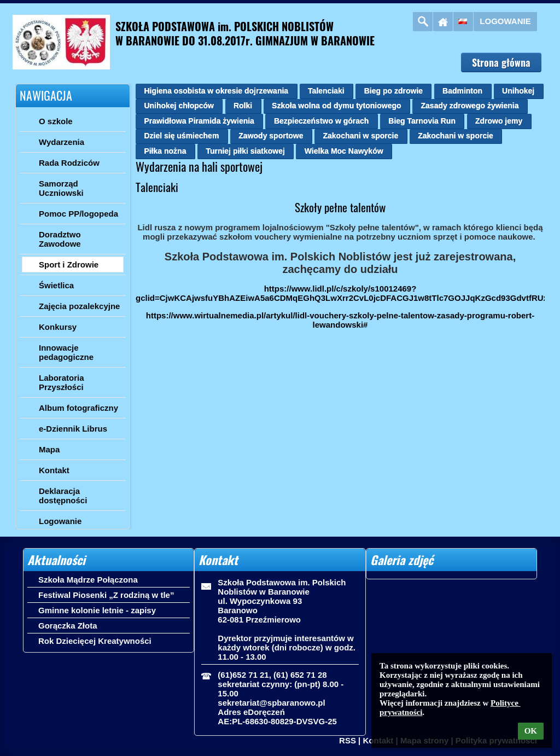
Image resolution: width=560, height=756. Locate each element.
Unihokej (518, 91)
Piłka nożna (165, 151)
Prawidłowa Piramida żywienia (199, 121)
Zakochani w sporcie (360, 136)
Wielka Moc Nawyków (344, 151)
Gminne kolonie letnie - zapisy (97, 610)
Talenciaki (326, 91)
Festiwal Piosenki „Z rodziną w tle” (106, 595)
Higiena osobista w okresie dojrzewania (216, 91)
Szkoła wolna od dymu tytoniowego (336, 106)
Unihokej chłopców (179, 106)
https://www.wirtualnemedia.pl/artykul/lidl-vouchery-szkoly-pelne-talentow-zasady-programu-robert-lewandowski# (340, 320)
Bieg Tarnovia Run (422, 121)
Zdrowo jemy (499, 121)
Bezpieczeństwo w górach (321, 121)
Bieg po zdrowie (393, 91)
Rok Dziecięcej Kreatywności (95, 641)
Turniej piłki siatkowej (245, 151)
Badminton (462, 91)
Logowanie (505, 21)
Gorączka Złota (68, 626)
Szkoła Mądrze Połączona (88, 580)
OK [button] (531, 731)
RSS (348, 740)
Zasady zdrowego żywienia (470, 106)
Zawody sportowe (271, 136)
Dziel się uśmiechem (181, 136)
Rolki (243, 106)
